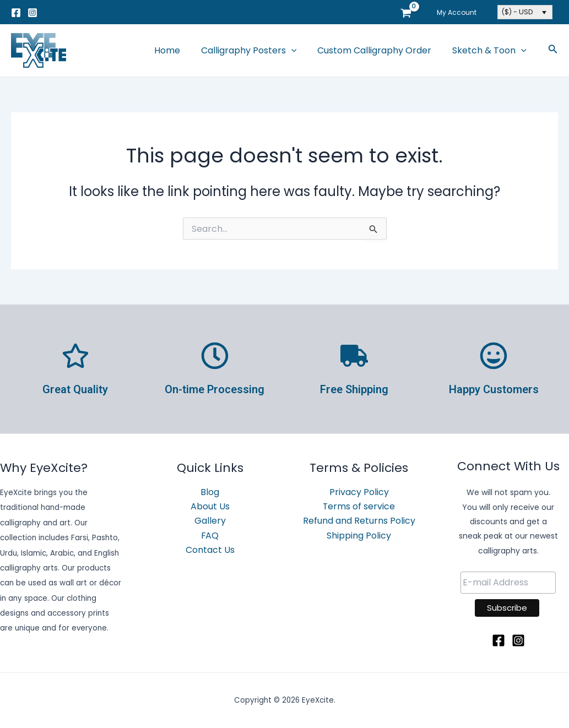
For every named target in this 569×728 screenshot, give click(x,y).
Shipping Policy (359, 536)
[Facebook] (16, 13)
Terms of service (359, 506)
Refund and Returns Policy (359, 521)
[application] (300, 51)
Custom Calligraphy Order (379, 50)
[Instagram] (32, 13)
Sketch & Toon (491, 51)
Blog (210, 492)
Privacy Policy (359, 492)
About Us (210, 506)
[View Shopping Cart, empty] (412, 12)
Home (179, 50)
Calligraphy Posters (257, 51)
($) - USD (517, 12)
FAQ (210, 536)
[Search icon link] (553, 51)
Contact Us (210, 550)
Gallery (210, 521)
